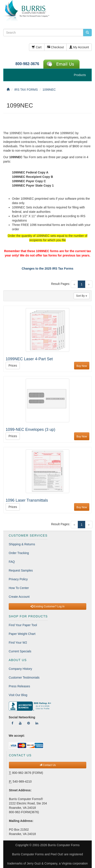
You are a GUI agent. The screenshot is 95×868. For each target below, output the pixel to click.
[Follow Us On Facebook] (12, 723)
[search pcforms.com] (87, 33)
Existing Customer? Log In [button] (47, 606)
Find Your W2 (18, 643)
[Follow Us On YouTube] (20, 723)
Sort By (82, 296)
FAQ (12, 562)
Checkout (55, 47)
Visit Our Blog (18, 695)
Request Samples (21, 570)
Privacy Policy (18, 579)
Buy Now (82, 366)
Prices (13, 366)
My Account (79, 47)
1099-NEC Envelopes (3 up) (30, 430)
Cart (37, 47)
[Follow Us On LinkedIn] (37, 723)
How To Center (19, 588)
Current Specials (20, 651)
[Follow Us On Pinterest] (29, 723)
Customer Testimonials (24, 677)
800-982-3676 (27, 64)
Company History (20, 669)
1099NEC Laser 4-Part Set (29, 359)
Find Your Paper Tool (23, 625)
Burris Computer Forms (64, 845)
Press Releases (19, 686)
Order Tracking (19, 553)
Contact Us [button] (48, 765)
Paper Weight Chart (22, 634)
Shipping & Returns (22, 544)
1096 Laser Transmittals (27, 500)
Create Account (19, 597)
